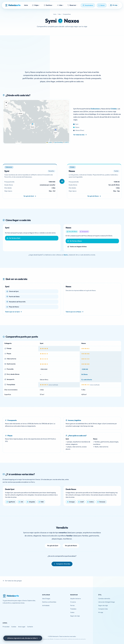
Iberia (66, 255)
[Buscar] (102, 5)
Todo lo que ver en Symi (12, 312)
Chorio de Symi (14, 291)
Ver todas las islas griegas (13, 581)
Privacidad (6, 627)
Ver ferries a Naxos (76, 241)
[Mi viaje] (114, 5)
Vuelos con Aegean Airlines (78, 247)
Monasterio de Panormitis (17, 302)
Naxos (71, 21)
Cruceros (73, 602)
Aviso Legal (22, 627)
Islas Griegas (46, 599)
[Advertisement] (62, 51)
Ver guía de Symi (29, 196)
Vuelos (72, 612)
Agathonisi (12, 502)
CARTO (67, 142)
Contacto (30, 627)
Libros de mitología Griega (107, 602)
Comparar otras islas (63, 564)
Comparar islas (103, 609)
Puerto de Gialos (14, 297)
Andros (91, 502)
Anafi (82, 502)
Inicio (26, 5)
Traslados (73, 609)
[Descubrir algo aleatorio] (88, 5)
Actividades (46, 605)
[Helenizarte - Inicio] (13, 5)
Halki (42, 502)
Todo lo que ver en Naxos (73, 312)
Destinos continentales (49, 602)
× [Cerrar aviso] (40, 638)
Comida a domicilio (104, 599)
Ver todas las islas (79, 135)
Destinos (48, 5)
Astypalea (32, 502)
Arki (22, 502)
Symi (51, 21)
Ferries (72, 605)
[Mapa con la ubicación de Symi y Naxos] (36, 122)
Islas (60, 5)
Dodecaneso (95, 109)
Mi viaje (101, 612)
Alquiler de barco (76, 599)
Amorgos (72, 502)
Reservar (72, 5)
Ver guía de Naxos (93, 196)
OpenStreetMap (58, 142)
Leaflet (49, 142)
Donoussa (102, 502)
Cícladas (114, 109)
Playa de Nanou (14, 307)
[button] (56, 130)
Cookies (14, 627)
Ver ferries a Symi (15, 238)
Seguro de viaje (75, 616)
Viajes (36, 5)
